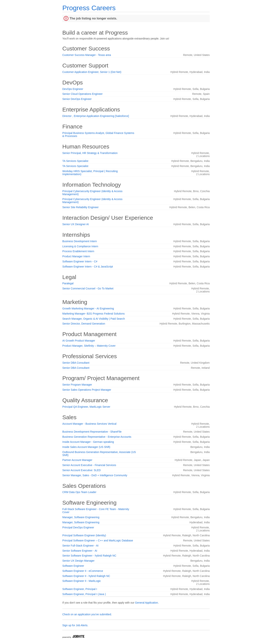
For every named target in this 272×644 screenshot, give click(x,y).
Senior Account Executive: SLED (82, 470)
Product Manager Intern (76, 256)
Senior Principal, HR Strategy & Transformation (90, 153)
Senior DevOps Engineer (77, 99)
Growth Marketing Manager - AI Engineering (88, 308)
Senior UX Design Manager (78, 561)
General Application (146, 603)
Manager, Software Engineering (81, 517)
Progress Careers (89, 8)
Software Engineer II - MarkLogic (82, 581)
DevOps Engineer (73, 89)
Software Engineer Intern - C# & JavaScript (88, 267)
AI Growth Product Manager (79, 341)
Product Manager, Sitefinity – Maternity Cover (89, 346)
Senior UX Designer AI (76, 224)
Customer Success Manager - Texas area (87, 55)
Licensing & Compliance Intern (80, 246)
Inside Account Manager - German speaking (88, 442)
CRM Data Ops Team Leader (79, 492)
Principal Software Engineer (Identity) (84, 535)
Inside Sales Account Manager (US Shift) (86, 447)
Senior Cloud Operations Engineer (82, 94)
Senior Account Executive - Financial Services (89, 465)
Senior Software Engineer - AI (80, 551)
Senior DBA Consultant (76, 363)
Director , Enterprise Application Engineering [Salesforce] (96, 116)
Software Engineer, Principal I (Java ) (84, 594)
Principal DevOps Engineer (78, 527)
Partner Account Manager (77, 460)
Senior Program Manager (77, 385)
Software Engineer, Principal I (80, 589)
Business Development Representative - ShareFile (92, 432)
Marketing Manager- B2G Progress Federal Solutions (93, 314)
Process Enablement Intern (78, 251)
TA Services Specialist (75, 161)
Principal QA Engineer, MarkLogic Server (86, 407)
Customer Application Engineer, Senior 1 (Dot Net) (92, 72)
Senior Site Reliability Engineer (80, 207)
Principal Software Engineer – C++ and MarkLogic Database (98, 540)
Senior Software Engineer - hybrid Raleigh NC (89, 556)
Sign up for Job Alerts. (75, 625)
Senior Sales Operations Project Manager (87, 390)
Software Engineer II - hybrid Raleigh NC (86, 576)
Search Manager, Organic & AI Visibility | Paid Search (94, 319)
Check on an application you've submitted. (87, 614)
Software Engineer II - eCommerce (83, 571)
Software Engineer (73, 566)
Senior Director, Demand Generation (84, 324)
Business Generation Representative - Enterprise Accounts (97, 437)
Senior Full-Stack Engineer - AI (80, 546)
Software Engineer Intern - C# (80, 261)
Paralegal (68, 283)
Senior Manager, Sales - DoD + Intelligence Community (95, 475)
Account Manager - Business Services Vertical (89, 424)
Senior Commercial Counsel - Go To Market (88, 288)
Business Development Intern (80, 241)
